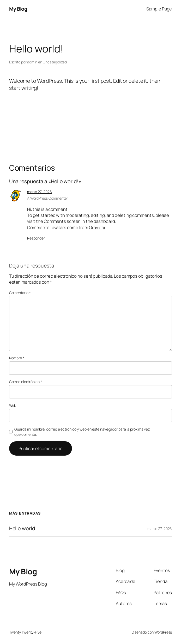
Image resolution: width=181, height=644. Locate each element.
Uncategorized (55, 62)
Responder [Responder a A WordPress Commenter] (36, 238)
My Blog (18, 9)
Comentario (20, 293)
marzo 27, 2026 (40, 192)
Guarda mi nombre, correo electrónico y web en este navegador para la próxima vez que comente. (82, 432)
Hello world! (23, 528)
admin (32, 62)
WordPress (163, 632)
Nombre (17, 358)
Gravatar (97, 227)
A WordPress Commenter (48, 198)
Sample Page (159, 9)
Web (13, 405)
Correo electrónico (26, 382)
